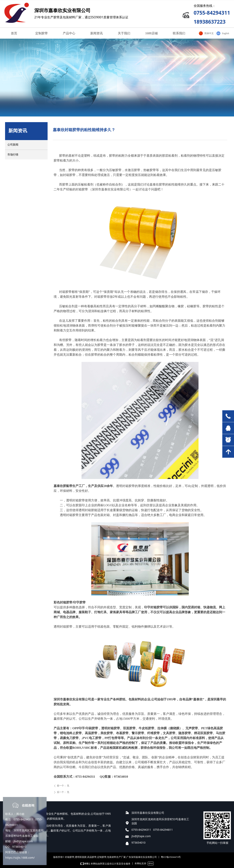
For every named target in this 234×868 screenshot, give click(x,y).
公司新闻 (13, 145)
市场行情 (13, 155)
